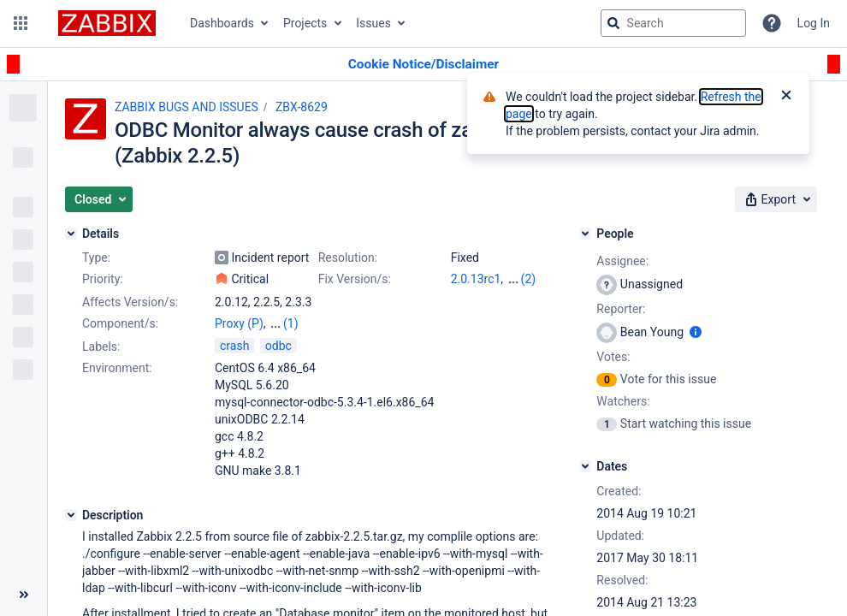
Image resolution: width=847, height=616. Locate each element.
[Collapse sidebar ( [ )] (24, 595)
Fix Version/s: (355, 279)
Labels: (101, 346)
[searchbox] (673, 23)
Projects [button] (305, 23)
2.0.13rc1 (476, 279)
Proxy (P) (239, 323)
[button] (21, 23)
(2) (529, 279)
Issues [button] (373, 23)
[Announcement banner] (423, 65)
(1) (291, 323)
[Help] (772, 23)
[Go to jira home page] (107, 23)
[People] (585, 234)
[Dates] (585, 466)
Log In (814, 23)
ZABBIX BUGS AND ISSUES (187, 107)
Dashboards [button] (222, 23)
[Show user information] (696, 332)
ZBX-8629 (302, 107)
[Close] (786, 97)
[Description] (71, 515)
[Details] (71, 234)
